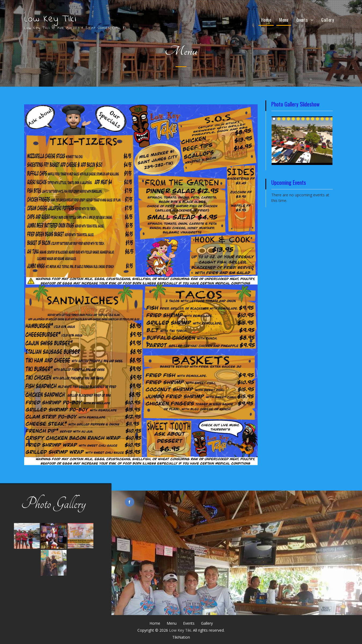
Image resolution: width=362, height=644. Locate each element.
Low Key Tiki (50, 19)
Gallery (328, 20)
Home (266, 20)
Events (302, 20)
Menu (284, 20)
